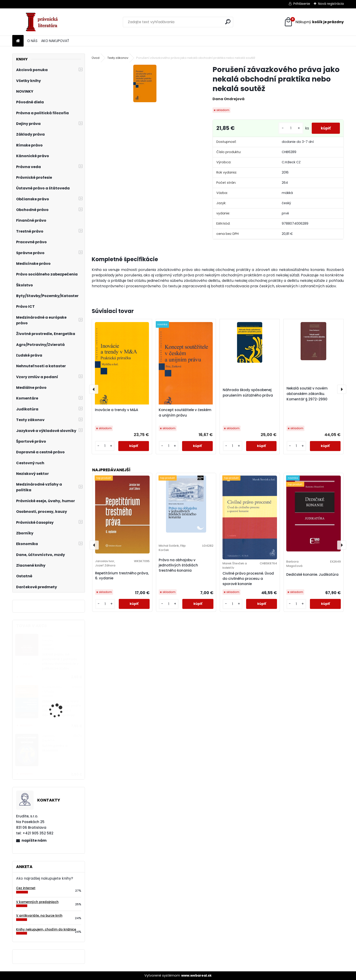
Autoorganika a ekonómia (55, 748)
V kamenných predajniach (37, 902)
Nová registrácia (331, 4)
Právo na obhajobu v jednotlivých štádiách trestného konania (178, 565)
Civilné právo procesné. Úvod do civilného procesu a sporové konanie (248, 579)
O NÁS (32, 41)
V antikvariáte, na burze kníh (39, 916)
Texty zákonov (118, 58)
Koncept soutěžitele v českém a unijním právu (185, 413)
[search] (228, 22)
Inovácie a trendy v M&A (117, 410)
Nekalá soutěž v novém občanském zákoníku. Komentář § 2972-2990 (307, 394)
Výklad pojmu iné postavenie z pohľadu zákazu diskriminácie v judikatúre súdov (60, 661)
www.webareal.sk (196, 975)
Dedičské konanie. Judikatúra (312, 574)
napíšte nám (34, 840)
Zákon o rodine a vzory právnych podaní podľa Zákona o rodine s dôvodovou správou (62, 708)
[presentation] (94, 389)
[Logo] (43, 22)
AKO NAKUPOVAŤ (55, 41)
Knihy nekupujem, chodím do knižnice (46, 929)
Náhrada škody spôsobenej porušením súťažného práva (248, 393)
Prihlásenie (302, 4)
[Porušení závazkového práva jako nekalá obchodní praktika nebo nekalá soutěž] (145, 83)
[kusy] (291, 128)
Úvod (96, 58)
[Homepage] (18, 41)
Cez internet (26, 888)
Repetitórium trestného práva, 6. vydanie (122, 576)
